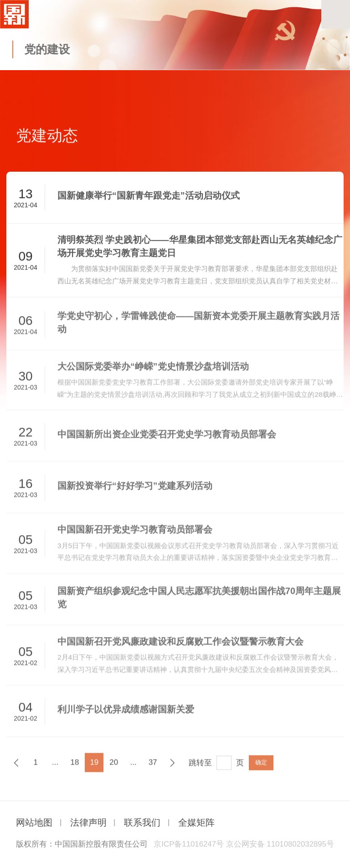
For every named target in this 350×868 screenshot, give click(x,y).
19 (94, 766)
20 (114, 766)
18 (75, 766)
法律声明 (88, 822)
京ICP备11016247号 (189, 844)
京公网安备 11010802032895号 (280, 844)
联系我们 (142, 822)
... (55, 766)
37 (153, 766)
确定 (261, 766)
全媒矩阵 (196, 822)
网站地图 (34, 822)
